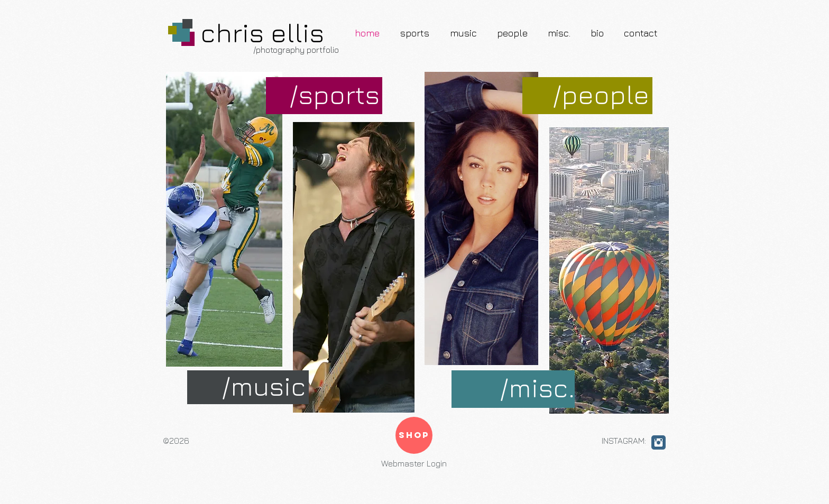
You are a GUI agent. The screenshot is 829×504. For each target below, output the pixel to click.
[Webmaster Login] (414, 464)
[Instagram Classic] (658, 442)
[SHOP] (414, 435)
